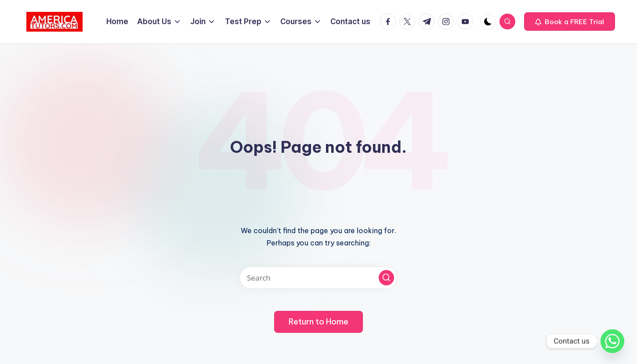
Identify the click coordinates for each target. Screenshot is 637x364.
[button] (570, 22)
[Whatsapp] (612, 341)
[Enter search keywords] (318, 278)
